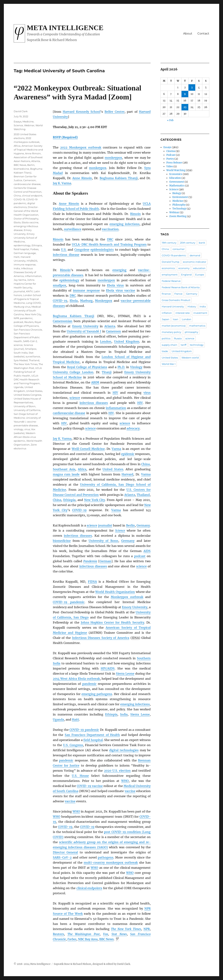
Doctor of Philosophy (26, 219)
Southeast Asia (64, 469)
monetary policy (171, 332)
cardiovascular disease (69, 413)
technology (197, 345)
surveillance (73, 229)
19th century (169, 243)
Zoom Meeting (178, 216)
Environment (180, 197)
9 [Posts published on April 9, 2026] (185, 94)
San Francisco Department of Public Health (27, 337)
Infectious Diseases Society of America (101, 638)
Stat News (119, 934)
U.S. (64, 250)
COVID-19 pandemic (69, 602)
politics (166, 338)
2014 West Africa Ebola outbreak (76, 679)
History (192, 306)
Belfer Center (115, 112)
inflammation (116, 408)
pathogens (106, 857)
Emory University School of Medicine (25, 238)
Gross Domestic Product (176, 300)
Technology (179, 209)
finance (166, 294)
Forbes (72, 939)
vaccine (130, 791)
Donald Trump (171, 262)
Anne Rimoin (82, 178)
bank (202, 243)
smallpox (59, 285)
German (105, 561)
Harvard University (173, 306)
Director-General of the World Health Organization (26, 211)
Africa (82, 469)
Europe (200, 275)
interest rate (183, 313)
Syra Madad (21, 360)
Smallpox (31, 349)
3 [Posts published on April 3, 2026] (192, 87)
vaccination (110, 229)
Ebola (74, 301)
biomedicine (62, 541)
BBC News (20, 165)
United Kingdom (127, 342)
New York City (95, 500)
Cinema (171, 151)
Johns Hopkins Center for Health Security (113, 622)
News (106, 939)
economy (184, 268)
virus (147, 393)
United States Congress (28, 395)
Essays (18, 121)
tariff (184, 345)
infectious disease (66, 255)
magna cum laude (66, 474)
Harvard (127, 474)
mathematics (197, 326)
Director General (65, 852)
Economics (176, 174)
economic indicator (195, 262)
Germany (143, 525)
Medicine (28, 121)
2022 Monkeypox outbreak (81, 147)
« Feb (170, 120)
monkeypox (113, 158)
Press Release (174, 163)
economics (168, 268)
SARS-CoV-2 (30, 341)
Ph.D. (121, 367)
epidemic (128, 454)
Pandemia (90, 561)
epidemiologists (102, 250)
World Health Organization (115, 592)
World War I (169, 364)
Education (175, 178)
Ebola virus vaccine (121, 290)
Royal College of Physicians (87, 367)
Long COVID (33, 303)
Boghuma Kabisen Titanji (119, 178)
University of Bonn (103, 541)
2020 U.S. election (117, 771)
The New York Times (26, 364)
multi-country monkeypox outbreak (111, 863)
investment (200, 313)
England (186, 275)
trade (165, 351)
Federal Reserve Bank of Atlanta (181, 287)
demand (195, 255)
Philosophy (179, 205)
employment (170, 275)
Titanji (107, 372)
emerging (119, 270)
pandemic (89, 684)
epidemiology (69, 280)
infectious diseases (94, 403)
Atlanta (110, 326)
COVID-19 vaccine (90, 786)
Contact (203, 33)
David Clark (21, 111)
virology (18, 429)
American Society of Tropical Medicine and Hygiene (28, 150)
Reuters (58, 934)
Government (177, 182)
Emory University (85, 326)
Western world (190, 358)
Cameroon (114, 331)
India (124, 714)
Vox (106, 934)
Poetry (170, 159)
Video (170, 166)
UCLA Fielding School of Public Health (28, 372)
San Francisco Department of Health (92, 735)
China (145, 464)
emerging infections (124, 224)
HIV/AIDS (32, 261)
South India (21, 353)
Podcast (171, 155)
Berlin (131, 525)
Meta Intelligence (65, 28)
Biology (177, 193)
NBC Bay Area (88, 939)
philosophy (191, 332)
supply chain (169, 345)
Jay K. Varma (62, 183)
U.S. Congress (73, 745)
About (188, 33)
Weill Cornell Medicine (88, 449)
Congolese (82, 250)
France (178, 294)
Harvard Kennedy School (82, 112)
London (106, 342)
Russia (178, 338)
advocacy (133, 428)
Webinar (29, 125)
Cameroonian (63, 321)
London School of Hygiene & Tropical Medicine (27, 299)
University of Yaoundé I (84, 331)
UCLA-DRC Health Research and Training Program (27, 379)
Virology (136, 367)
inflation (167, 313)
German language (25, 253)
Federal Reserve (171, 281)
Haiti (75, 719)
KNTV (29, 291)
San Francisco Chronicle (28, 330)
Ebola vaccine (30, 222)
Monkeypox (104, 301)
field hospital (93, 740)
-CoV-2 (62, 857)
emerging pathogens (97, 694)
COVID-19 (60, 301)
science (75, 398)
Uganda (58, 719)
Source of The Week (68, 914)
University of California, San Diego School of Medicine (27, 414)
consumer (179, 249)
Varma (116, 449)
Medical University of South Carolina (27, 310)
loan (176, 319)
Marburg (86, 301)
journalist (105, 525)
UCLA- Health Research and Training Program (109, 244)
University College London (73, 372)
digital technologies (124, 750)
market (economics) (174, 326)
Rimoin (135, 214)
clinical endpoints (89, 888)
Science (120, 530)
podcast (140, 556)
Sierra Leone (125, 674)
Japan (166, 319)
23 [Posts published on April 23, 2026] (185, 107)
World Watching (176, 170)
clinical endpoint (32, 196)
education (199, 268)
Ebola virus (115, 285)
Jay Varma (20, 280)
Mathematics (177, 186)
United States (113, 469)
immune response (86, 290)
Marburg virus (22, 307)
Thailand (143, 495)
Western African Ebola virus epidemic (25, 437)
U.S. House (80, 776)
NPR (16, 318)
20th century (188, 243)
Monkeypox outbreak (127, 597)
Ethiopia (69, 500)
